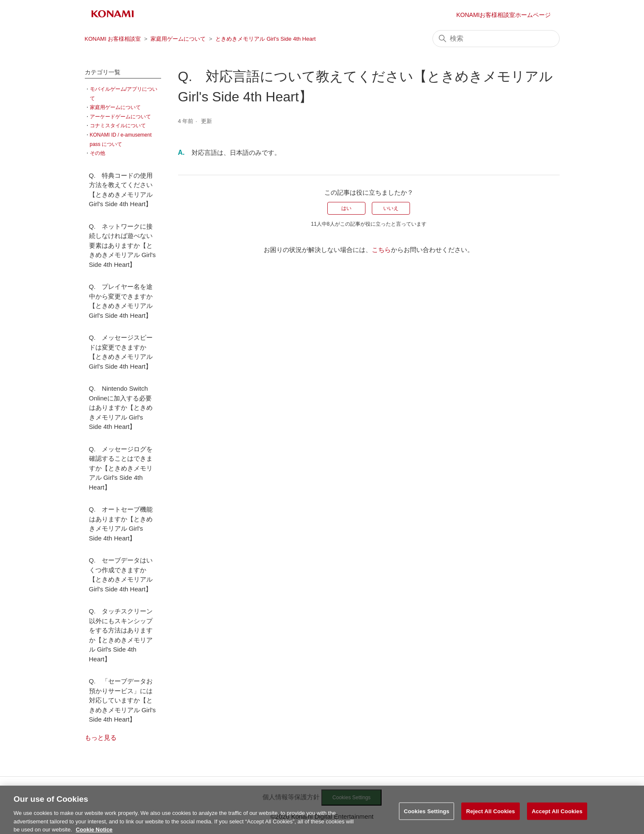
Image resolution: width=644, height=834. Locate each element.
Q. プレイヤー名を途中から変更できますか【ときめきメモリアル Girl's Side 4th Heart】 (121, 301)
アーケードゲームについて (120, 117)
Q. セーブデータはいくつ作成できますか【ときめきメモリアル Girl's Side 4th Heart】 (121, 575)
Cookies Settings (427, 815)
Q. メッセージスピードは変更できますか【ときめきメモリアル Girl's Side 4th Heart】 (121, 352)
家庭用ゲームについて (178, 39)
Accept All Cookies (557, 815)
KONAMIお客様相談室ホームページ (503, 15)
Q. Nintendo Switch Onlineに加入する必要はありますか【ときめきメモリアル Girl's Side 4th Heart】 (121, 407)
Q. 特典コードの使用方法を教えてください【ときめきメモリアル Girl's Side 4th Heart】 (121, 190)
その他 (98, 153)
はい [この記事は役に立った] (346, 208)
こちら (381, 250)
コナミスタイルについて (118, 126)
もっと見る (101, 737)
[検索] (496, 39)
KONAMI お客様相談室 (113, 39)
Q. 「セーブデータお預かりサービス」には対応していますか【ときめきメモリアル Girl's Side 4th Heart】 (123, 700)
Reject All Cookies (490, 815)
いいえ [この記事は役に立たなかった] (391, 208)
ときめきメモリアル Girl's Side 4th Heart (266, 39)
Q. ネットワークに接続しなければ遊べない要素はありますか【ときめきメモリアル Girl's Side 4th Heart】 (123, 245)
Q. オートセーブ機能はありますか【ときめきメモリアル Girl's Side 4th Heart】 (121, 524)
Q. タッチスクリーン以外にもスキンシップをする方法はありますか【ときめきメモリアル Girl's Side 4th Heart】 (121, 635)
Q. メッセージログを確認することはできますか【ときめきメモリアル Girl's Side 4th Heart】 (121, 468)
